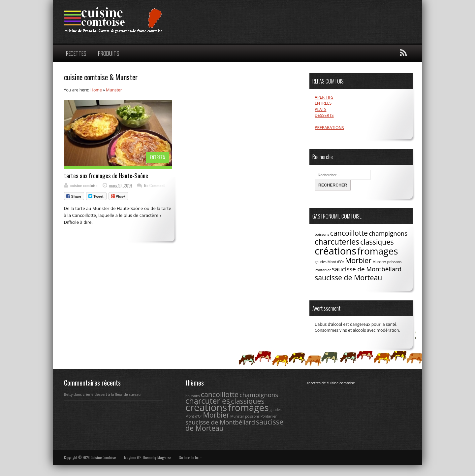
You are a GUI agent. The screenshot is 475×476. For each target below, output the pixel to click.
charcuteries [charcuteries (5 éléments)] (337, 242)
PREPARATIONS (329, 128)
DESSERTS (324, 115)
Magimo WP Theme (138, 458)
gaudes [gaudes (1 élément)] (321, 262)
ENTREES (157, 157)
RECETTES (76, 53)
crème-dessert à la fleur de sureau (112, 394)
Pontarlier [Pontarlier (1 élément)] (323, 270)
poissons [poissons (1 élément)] (395, 262)
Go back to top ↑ (190, 458)
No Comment (155, 185)
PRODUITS (109, 53)
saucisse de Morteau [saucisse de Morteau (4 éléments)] (348, 277)
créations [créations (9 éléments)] (335, 251)
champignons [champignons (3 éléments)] (388, 233)
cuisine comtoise (84, 185)
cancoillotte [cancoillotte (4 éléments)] (349, 233)
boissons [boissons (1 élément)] (322, 234)
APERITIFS (324, 97)
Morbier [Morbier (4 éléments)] (358, 260)
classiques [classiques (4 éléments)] (377, 242)
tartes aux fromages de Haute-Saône (106, 175)
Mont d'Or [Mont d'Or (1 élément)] (336, 262)
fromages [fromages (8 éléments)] (378, 251)
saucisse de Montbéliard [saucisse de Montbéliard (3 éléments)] (367, 269)
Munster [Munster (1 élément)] (379, 262)
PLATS (320, 109)
